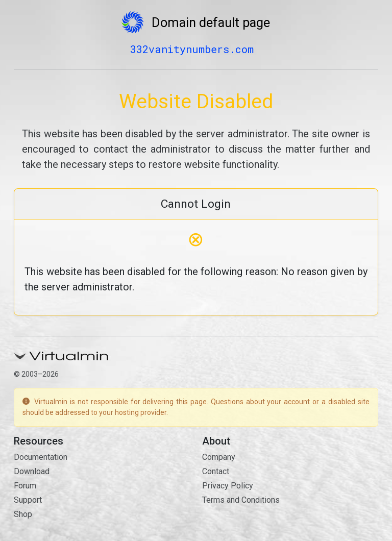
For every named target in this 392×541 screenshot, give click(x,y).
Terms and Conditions (241, 500)
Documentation (41, 457)
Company (219, 457)
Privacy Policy (228, 486)
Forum (25, 486)
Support (28, 500)
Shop (23, 514)
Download (32, 471)
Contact (216, 471)
